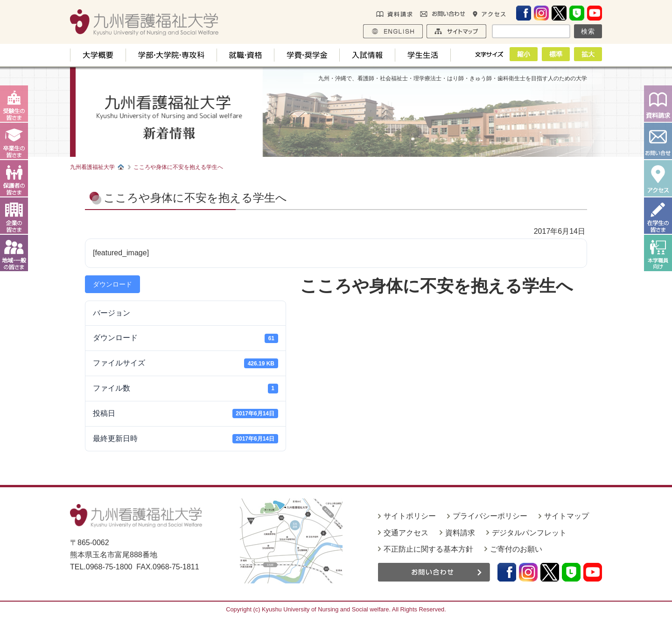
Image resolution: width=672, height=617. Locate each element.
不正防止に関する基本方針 (428, 549)
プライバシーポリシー (490, 516)
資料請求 (460, 533)
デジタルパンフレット (529, 533)
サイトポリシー (410, 516)
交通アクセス (406, 533)
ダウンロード (112, 284)
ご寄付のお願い (516, 549)
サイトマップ (567, 516)
